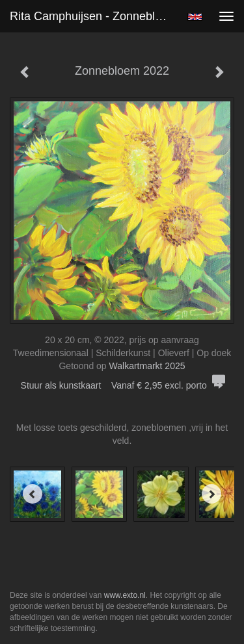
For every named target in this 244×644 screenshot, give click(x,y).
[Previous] (33, 494)
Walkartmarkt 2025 (147, 366)
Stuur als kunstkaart (122, 385)
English (195, 17)
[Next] (211, 494)
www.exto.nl (125, 595)
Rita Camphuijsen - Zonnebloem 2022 (93, 16)
